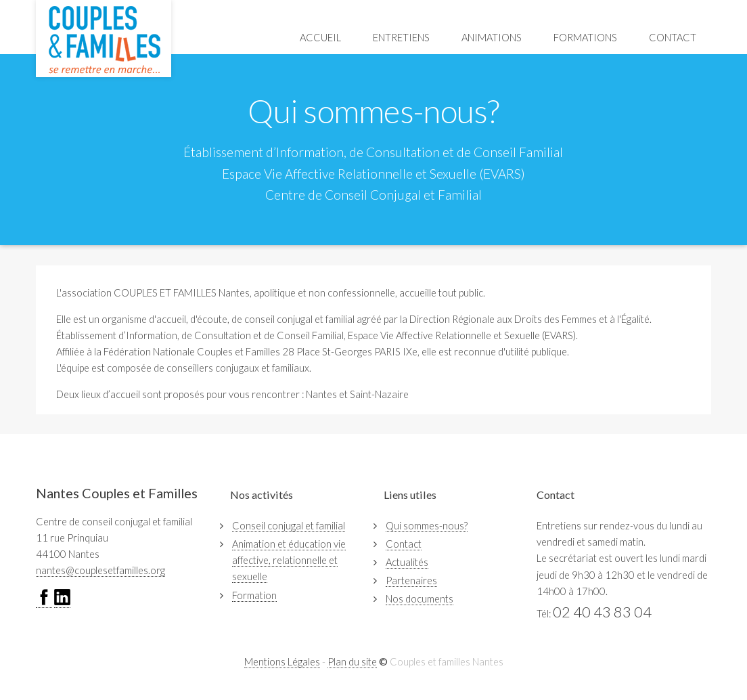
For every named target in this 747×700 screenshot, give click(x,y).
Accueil (320, 38)
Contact (673, 38)
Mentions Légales (282, 662)
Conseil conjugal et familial (289, 526)
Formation (254, 595)
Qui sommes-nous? (427, 526)
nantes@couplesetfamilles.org (100, 570)
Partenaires (411, 581)
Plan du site (352, 662)
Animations (492, 38)
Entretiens (401, 38)
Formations (585, 38)
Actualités (407, 562)
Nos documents (420, 599)
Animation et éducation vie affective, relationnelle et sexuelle (289, 560)
